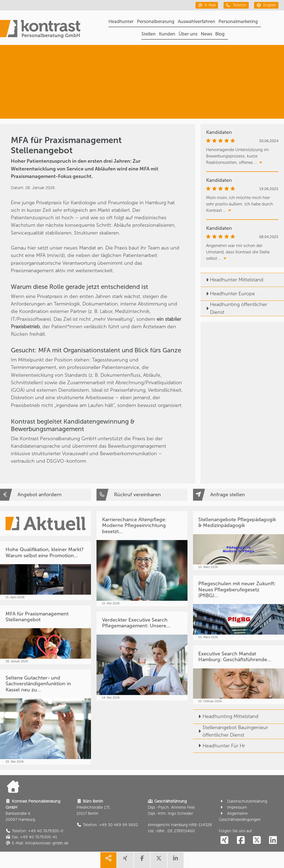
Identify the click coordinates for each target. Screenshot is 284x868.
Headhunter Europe (228, 294)
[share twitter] (159, 860)
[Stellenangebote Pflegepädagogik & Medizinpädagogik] (239, 541)
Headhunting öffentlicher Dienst (234, 308)
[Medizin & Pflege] (234, 102)
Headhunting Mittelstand (226, 716)
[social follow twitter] (257, 840)
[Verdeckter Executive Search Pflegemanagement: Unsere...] (142, 656)
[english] (266, 5)
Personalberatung (156, 21)
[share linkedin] (176, 860)
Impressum (233, 807)
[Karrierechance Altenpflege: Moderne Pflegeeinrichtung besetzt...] (142, 559)
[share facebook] (142, 860)
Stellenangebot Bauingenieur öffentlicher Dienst (230, 731)
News (206, 34)
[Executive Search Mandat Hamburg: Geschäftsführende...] (239, 675)
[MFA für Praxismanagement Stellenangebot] (45, 635)
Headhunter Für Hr (219, 746)
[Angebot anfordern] (45, 495)
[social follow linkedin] (273, 840)
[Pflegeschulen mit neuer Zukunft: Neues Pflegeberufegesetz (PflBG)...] (239, 608)
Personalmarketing (238, 21)
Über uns (188, 34)
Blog (220, 34)
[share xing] (125, 860)
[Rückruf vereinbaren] (142, 495)
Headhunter (121, 21)
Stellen (149, 34)
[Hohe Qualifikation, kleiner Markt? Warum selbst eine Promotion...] (45, 571)
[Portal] (40, 30)
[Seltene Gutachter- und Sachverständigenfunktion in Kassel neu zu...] (45, 717)
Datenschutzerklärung (243, 801)
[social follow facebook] (240, 840)
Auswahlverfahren (196, 21)
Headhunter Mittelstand (232, 280)
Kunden (167, 34)
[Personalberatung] (239, 62)
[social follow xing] (224, 840)
